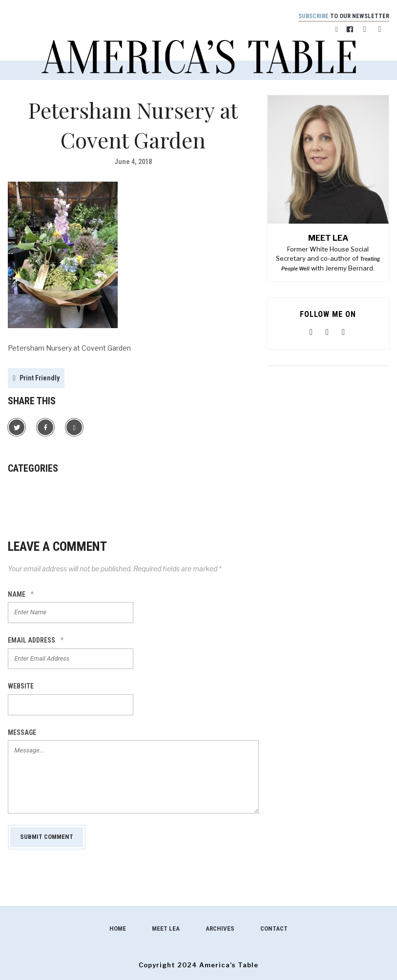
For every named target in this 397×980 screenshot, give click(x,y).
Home (118, 929)
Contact (274, 929)
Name (21, 595)
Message (22, 732)
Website (21, 687)
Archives (220, 929)
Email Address (36, 641)
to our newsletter (342, 16)
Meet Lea (166, 929)
